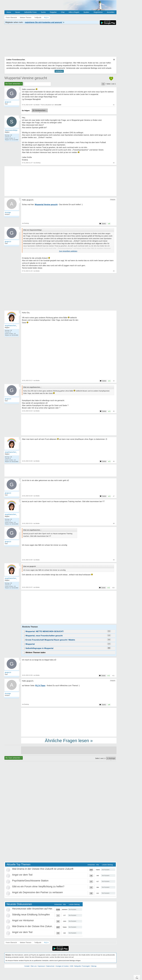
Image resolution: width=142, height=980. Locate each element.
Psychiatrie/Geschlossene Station (30, 881)
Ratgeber (53, 12)
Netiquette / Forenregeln (82, 966)
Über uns (34, 966)
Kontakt (27, 966)
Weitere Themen (26, 943)
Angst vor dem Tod (22, 875)
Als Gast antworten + (14, 84)
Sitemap (94, 966)
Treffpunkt (38, 943)
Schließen (59, 71)
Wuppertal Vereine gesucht (26, 78)
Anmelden (111, 12)
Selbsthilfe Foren (30, 12)
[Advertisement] (69, 608)
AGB (71, 966)
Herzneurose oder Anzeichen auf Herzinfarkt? (37, 909)
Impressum (41, 966)
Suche (43, 12)
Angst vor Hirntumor (23, 920)
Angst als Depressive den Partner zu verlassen (37, 892)
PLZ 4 (46, 943)
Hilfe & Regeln (74, 12)
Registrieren (98, 12)
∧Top (137, 977)
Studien (86, 12)
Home (9, 12)
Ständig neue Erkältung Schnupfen (31, 915)
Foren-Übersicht (11, 943)
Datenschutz (50, 966)
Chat (63, 12)
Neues (18, 12)
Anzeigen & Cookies (62, 966)
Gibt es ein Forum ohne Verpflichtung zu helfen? (38, 886)
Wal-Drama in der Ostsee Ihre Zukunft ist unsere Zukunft (43, 869)
